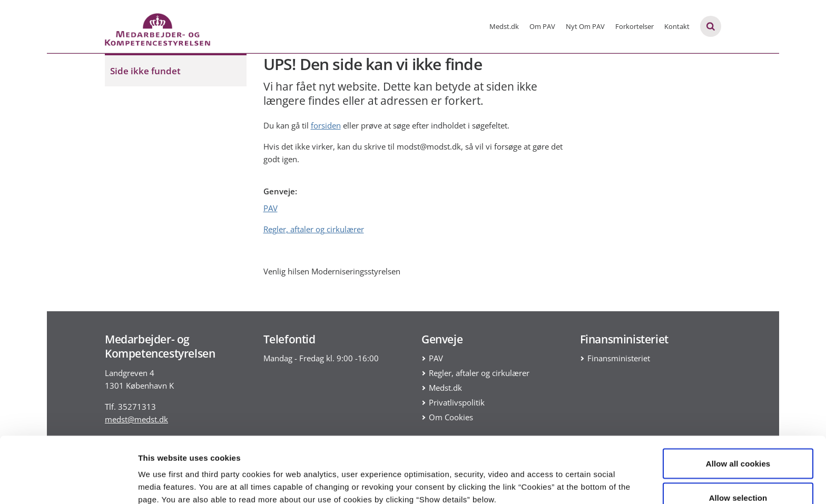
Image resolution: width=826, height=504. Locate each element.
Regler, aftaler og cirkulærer (314, 229)
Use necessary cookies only (738, 476)
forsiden (326, 125)
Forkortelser (635, 26)
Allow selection (738, 442)
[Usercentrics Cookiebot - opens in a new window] (68, 483)
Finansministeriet (619, 358)
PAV (271, 208)
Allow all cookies (738, 407)
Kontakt (677, 26)
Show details (553, 477)
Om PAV (542, 26)
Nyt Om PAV (585, 26)
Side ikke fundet (145, 71)
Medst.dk (504, 26)
